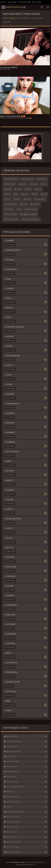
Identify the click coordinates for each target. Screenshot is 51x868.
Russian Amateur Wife (25, 812)
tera (17, 199)
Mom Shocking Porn (25, 787)
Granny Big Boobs (25, 822)
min (19, 209)
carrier (35, 204)
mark (8, 189)
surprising (10, 184)
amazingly (40, 199)
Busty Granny (37, 2)
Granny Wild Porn (25, 802)
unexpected (28, 179)
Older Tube (25, 757)
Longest (7, 22)
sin (16, 194)
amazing (42, 179)
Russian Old (25, 777)
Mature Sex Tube (25, 847)
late (7, 199)
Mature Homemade (25, 852)
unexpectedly (11, 179)
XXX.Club (13, 7)
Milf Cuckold (25, 832)
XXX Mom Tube (25, 767)
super (34, 184)
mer (28, 189)
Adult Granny (12, 2)
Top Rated (24, 18)
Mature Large (25, 827)
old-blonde (11, 214)
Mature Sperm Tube (25, 752)
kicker (27, 199)
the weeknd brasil (31, 219)
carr (24, 204)
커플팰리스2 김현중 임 (28, 214)
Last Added (38, 18)
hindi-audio (31, 209)
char (25, 194)
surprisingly (11, 204)
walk (38, 189)
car (44, 184)
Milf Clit (25, 807)
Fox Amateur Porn (25, 2)
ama (35, 194)
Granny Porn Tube (25, 842)
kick (7, 194)
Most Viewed (9, 18)
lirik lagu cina (11, 219)
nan (44, 194)
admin (18, 189)
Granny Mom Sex (25, 772)
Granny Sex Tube (25, 762)
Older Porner (25, 797)
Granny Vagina (25, 782)
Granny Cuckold (25, 817)
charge (9, 209)
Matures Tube (25, 837)
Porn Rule (25, 792)
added (23, 184)
